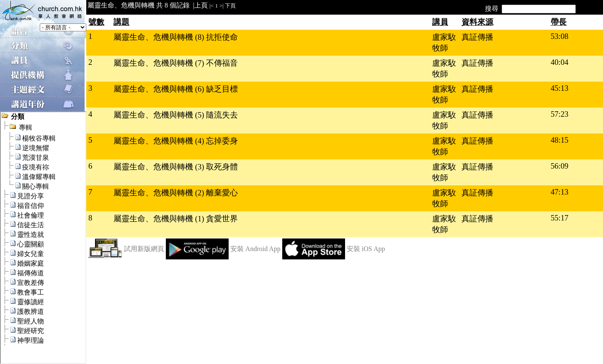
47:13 (560, 192)
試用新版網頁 (144, 249)
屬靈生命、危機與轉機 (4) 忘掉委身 (176, 141)
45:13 (560, 88)
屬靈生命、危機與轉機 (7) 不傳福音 (176, 63)
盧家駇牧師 (444, 42)
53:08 (560, 36)
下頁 (230, 6)
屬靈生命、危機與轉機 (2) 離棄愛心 (176, 193)
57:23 (560, 114)
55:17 (560, 218)
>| (222, 6)
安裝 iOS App (366, 249)
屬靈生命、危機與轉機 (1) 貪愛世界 (176, 219)
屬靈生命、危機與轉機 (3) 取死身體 (176, 167)
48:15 (560, 140)
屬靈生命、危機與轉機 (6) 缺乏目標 (176, 89)
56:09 (560, 166)
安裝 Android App (255, 249)
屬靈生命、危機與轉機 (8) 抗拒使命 (176, 37)
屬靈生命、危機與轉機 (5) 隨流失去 (176, 115)
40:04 (560, 62)
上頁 (201, 5)
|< (211, 6)
